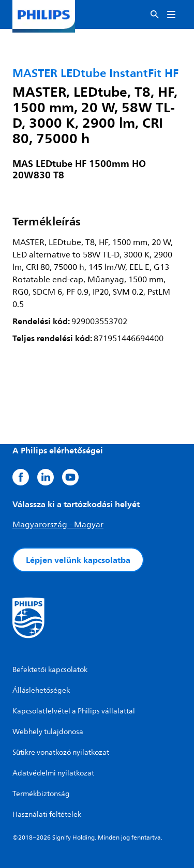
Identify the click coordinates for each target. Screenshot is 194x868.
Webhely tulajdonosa (48, 732)
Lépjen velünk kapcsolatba (78, 560)
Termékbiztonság (41, 794)
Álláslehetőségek (41, 690)
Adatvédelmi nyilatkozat (53, 773)
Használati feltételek (47, 814)
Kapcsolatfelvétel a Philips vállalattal (74, 711)
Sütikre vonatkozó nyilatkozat (61, 752)
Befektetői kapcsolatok (50, 670)
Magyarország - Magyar (58, 525)
